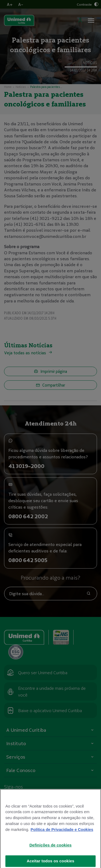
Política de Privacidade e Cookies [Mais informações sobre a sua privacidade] (62, 837)
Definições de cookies (50, 853)
